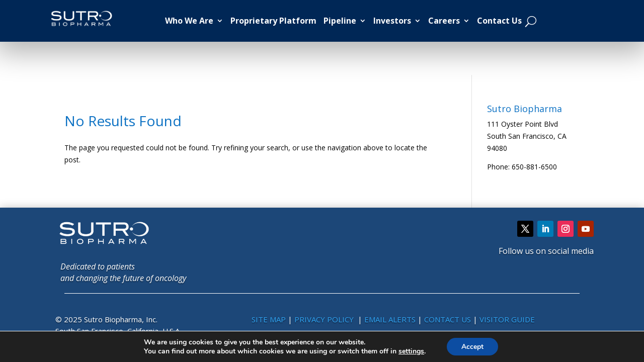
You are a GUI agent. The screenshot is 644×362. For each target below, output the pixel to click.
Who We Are (189, 21)
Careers (444, 21)
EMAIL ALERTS (390, 319)
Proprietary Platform (273, 21)
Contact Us (499, 21)
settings (411, 351)
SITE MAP (269, 319)
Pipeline (340, 21)
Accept (472, 346)
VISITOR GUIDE (507, 319)
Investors (392, 21)
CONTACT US (449, 319)
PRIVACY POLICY (325, 319)
